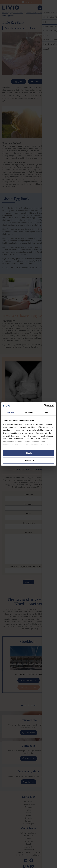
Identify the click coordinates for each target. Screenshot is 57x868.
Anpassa (29, 460)
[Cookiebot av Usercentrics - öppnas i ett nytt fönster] (44, 406)
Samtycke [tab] (10, 412)
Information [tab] (28, 412)
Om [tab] (47, 412)
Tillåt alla (28, 453)
